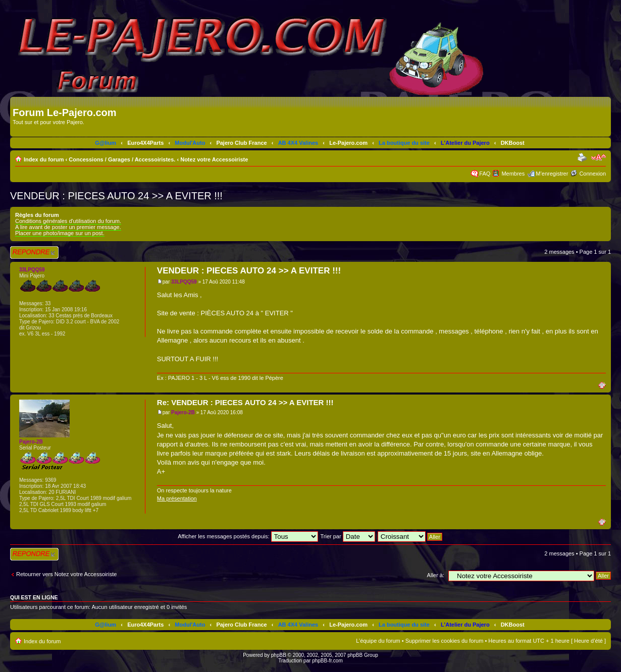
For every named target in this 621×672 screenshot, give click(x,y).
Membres (513, 174)
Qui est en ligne (34, 597)
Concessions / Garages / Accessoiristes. (122, 159)
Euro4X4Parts (145, 143)
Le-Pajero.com (348, 143)
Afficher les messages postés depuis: (248, 536)
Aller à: (436, 575)
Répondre (34, 253)
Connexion (592, 174)
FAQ (485, 174)
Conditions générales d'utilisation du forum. (68, 221)
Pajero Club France (241, 143)
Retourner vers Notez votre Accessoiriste (66, 574)
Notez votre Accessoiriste (214, 159)
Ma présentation (177, 498)
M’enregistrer (552, 174)
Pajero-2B (183, 412)
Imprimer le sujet (583, 157)
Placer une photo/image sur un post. (60, 233)
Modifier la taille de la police (599, 157)
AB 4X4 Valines (298, 143)
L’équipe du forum (378, 641)
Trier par (347, 536)
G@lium (106, 143)
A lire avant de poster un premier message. (68, 227)
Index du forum (44, 159)
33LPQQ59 (184, 282)
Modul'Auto (190, 143)
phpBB (279, 655)
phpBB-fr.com (327, 661)
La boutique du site (404, 143)
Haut (605, 385)
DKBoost (513, 143)
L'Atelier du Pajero (465, 143)
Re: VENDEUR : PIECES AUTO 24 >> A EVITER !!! (245, 402)
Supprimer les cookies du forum (445, 641)
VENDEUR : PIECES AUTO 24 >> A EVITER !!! (116, 196)
